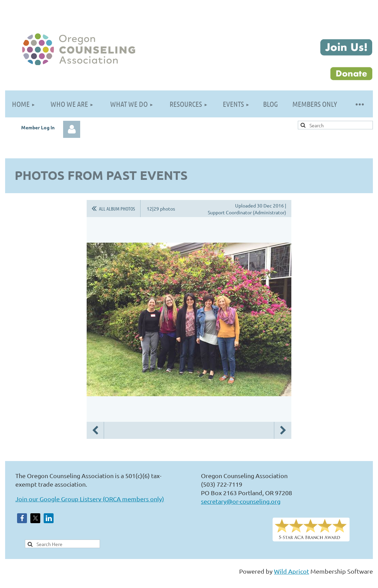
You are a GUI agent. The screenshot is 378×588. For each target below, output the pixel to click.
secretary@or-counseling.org (241, 501)
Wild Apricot (292, 571)
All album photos (117, 209)
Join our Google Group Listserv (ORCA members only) (90, 499)
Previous (95, 430)
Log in (72, 129)
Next (283, 430)
